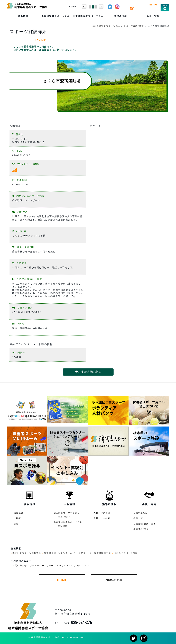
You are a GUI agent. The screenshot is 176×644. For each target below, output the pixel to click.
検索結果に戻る (88, 372)
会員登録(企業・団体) (145, 524)
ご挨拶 (17, 518)
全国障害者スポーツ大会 (56, 16)
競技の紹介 (64, 517)
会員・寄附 (153, 16)
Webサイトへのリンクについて (73, 565)
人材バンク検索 (102, 518)
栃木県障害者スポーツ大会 (88, 16)
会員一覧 (138, 518)
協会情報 (23, 16)
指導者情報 (121, 16)
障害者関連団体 (103, 553)
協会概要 (18, 513)
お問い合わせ (20, 565)
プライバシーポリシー (42, 565)
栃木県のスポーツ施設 (126, 553)
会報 (16, 524)
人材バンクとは (102, 513)
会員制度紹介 (141, 513)
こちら (16, 236)
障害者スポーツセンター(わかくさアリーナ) (68, 553)
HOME (62, 580)
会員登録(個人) (142, 529)
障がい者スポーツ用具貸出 (27, 553)
